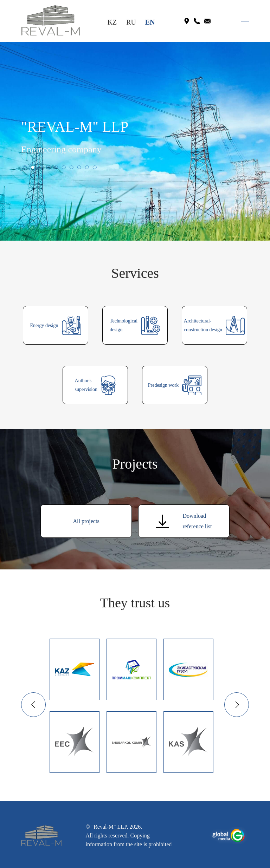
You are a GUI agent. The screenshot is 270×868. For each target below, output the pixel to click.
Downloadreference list (184, 521)
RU (131, 22)
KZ (112, 22)
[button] (25, 167)
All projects (86, 521)
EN (150, 22)
